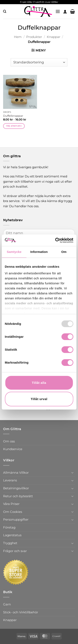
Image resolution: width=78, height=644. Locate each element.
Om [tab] (64, 252)
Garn (7, 604)
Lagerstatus (12, 535)
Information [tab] (39, 252)
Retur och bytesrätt (18, 496)
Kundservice (13, 449)
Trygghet (10, 543)
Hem (18, 37)
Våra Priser (11, 504)
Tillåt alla (39, 383)
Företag (9, 527)
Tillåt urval (39, 399)
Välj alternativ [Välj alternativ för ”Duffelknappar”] (14, 126)
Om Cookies (13, 512)
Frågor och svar (15, 551)
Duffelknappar (13, 116)
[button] (58, 11)
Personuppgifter (16, 519)
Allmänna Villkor (16, 473)
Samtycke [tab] (14, 252)
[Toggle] (72, 473)
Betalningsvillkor (16, 488)
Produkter (34, 37)
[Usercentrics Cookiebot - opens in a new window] (56, 240)
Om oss (9, 441)
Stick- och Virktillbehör (21, 612)
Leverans (10, 480)
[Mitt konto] (65, 11)
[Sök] (5, 11)
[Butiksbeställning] (39, 62)
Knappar (54, 37)
